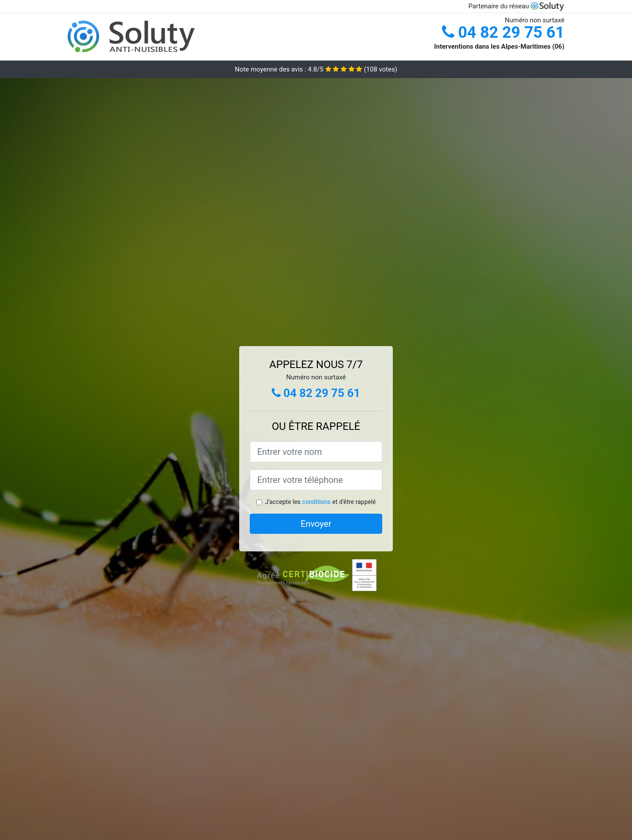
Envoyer (316, 524)
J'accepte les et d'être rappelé (320, 502)
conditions (316, 502)
